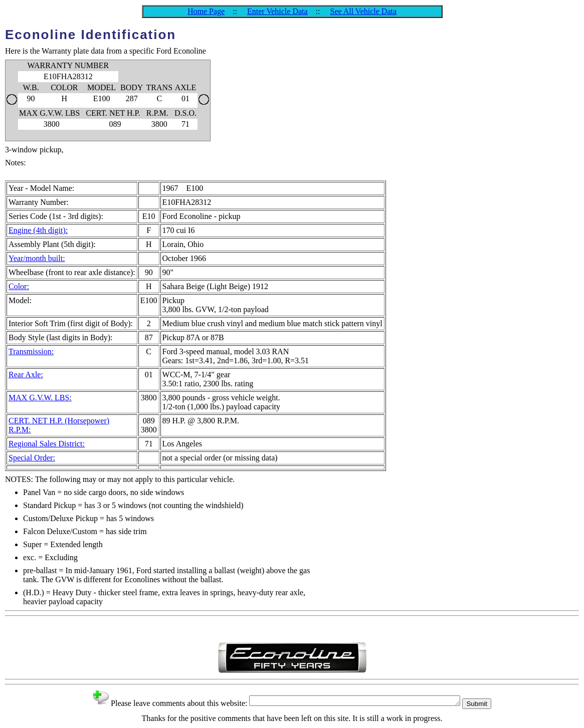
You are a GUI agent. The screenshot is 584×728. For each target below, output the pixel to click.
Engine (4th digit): (38, 230)
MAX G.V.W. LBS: (40, 398)
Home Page (206, 11)
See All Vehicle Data (363, 11)
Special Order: (32, 458)
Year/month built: (37, 258)
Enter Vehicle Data (277, 11)
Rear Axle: (26, 375)
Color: (19, 286)
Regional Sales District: (47, 444)
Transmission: (31, 351)
